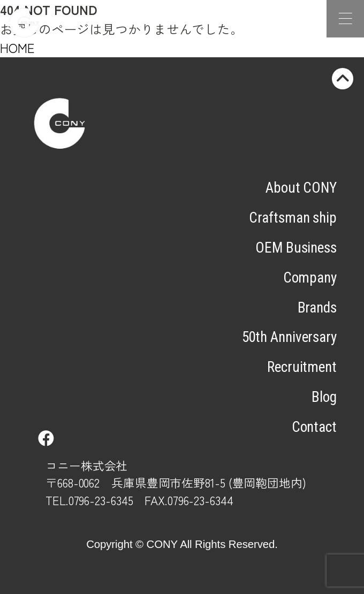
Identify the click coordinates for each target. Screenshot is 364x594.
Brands (317, 308)
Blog (324, 397)
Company (310, 278)
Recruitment (302, 367)
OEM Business (296, 248)
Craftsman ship (293, 218)
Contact (314, 427)
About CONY (301, 188)
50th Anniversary (289, 337)
